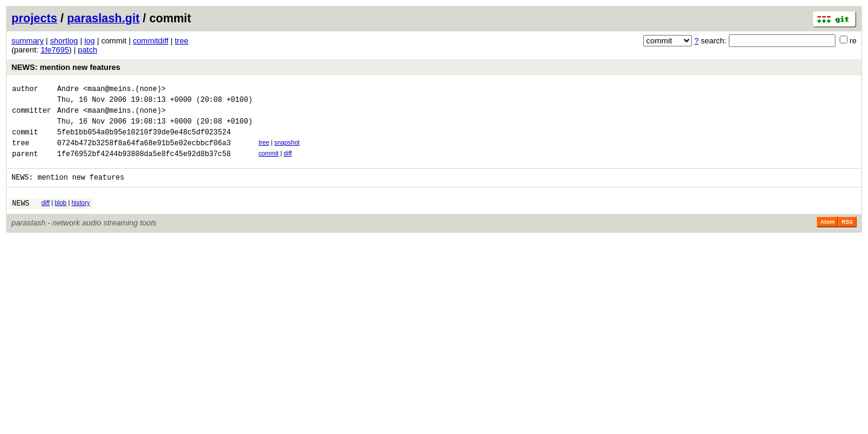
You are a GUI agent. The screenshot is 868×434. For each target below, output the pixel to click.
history (81, 217)
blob (61, 217)
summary (27, 41)
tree (181, 41)
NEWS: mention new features (66, 67)
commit (269, 164)
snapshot (287, 152)
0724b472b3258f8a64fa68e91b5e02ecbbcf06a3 (144, 153)
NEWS (21, 219)
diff (288, 164)
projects (34, 18)
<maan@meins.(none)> (124, 90)
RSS (847, 238)
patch (87, 50)
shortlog (64, 41)
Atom (827, 238)
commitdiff (150, 41)
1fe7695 (55, 50)
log (90, 41)
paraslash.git (103, 18)
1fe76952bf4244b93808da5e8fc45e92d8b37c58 (144, 166)
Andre (68, 90)
